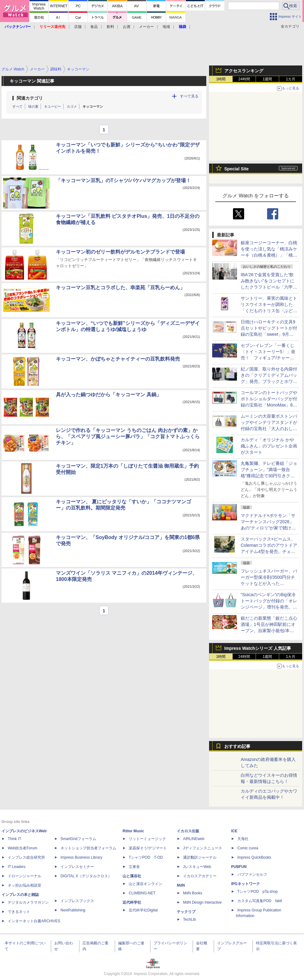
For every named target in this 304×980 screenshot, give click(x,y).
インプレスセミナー (77, 867)
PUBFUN (239, 867)
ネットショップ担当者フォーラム (88, 848)
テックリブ (186, 912)
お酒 (127, 27)
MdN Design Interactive (202, 902)
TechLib (189, 919)
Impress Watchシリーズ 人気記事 (258, 648)
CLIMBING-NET (142, 893)
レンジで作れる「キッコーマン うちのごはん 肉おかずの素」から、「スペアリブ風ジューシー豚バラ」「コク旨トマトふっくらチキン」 (128, 436)
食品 (94, 27)
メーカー (146, 27)
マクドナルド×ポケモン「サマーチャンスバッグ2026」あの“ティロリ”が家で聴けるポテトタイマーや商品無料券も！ (269, 528)
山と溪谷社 (132, 876)
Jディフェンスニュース (203, 848)
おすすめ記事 (237, 746)
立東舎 (134, 867)
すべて (18, 106)
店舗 (78, 27)
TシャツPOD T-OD (146, 857)
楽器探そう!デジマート (148, 848)
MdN (181, 885)
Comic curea (248, 848)
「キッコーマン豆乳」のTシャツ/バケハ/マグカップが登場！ (123, 180)
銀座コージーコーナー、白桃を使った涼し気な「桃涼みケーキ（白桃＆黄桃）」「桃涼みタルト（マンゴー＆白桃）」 (269, 255)
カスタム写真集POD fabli (260, 901)
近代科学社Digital (143, 910)
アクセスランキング (244, 71)
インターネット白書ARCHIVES (34, 921)
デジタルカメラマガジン (28, 902)
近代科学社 (132, 902)
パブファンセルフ (252, 874)
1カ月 (291, 79)
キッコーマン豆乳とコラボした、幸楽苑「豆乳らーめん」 (120, 288)
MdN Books (193, 893)
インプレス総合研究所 (26, 857)
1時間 (221, 79)
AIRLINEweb (194, 839)
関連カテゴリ (30, 98)
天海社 (243, 839)
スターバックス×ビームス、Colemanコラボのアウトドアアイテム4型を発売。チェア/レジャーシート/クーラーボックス (269, 551)
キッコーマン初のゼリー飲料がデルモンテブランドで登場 (120, 252)
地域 (166, 27)
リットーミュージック (147, 839)
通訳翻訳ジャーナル (200, 857)
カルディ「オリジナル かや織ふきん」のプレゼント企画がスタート (269, 446)
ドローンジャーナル (25, 876)
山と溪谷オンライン (145, 884)
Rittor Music (133, 831)
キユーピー (53, 106)
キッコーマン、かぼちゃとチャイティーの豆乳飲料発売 (118, 359)
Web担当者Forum (22, 848)
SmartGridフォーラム (78, 839)
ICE (234, 831)
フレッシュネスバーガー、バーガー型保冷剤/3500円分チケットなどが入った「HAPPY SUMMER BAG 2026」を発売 (269, 583)
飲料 (110, 27)
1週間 (268, 79)
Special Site (237, 169)
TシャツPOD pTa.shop (257, 892)
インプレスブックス (77, 901)
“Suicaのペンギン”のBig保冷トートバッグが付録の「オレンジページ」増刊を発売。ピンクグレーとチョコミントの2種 (269, 607)
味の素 (33, 106)
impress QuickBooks (254, 857)
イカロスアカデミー (200, 876)
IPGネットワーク (246, 884)
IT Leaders (17, 867)
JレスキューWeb (197, 867)
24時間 (244, 79)
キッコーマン (93, 106)
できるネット (19, 912)
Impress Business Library (81, 857)
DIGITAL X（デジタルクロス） (86, 876)
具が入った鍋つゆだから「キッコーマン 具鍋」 (109, 395)
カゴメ (72, 106)
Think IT (14, 839)
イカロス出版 (188, 831)
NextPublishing (73, 910)
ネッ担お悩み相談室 (25, 885)
